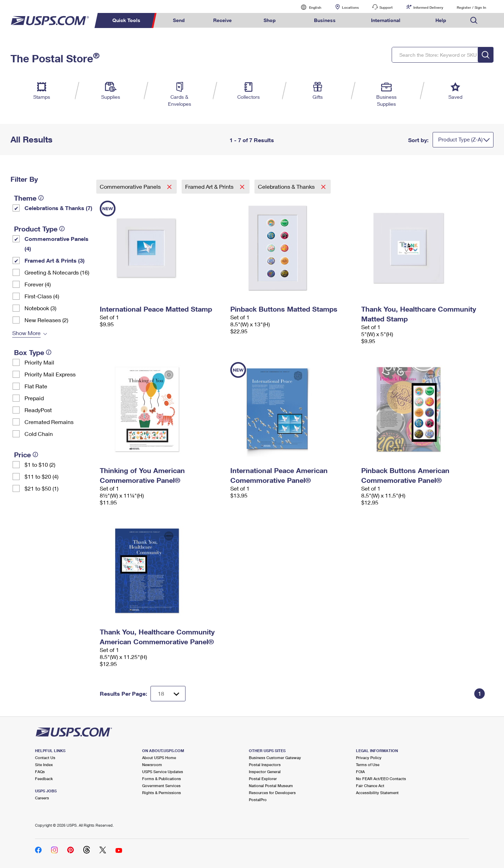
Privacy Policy (369, 758)
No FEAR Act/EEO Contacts (381, 779)
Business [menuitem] (325, 20)
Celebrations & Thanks (287, 186)
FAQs (40, 772)
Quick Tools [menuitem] (126, 20)
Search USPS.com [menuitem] (474, 20)
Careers (42, 798)
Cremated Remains (49, 422)
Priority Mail (39, 362)
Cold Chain (39, 434)
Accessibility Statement (377, 793)
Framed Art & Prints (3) (55, 260)
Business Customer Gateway (275, 758)
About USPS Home (159, 758)
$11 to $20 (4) (41, 476)
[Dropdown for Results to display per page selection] (168, 694)
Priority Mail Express (50, 374)
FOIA (360, 772)
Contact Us (45, 758)
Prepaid (34, 398)
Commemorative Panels (131, 186)
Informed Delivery (428, 7)
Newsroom (152, 765)
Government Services (161, 786)
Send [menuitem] (179, 20)
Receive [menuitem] (222, 20)
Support (386, 7)
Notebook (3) (40, 308)
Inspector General (265, 772)
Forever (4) (38, 284)
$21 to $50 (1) (41, 488)
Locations (350, 7)
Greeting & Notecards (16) (57, 272)
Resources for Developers (272, 793)
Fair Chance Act (370, 786)
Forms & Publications (162, 779)
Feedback (44, 779)
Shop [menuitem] (270, 20)
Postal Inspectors (265, 765)
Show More (26, 333)
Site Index (44, 765)
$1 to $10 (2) (40, 464)
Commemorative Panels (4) (57, 244)
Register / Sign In (471, 7)
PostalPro (258, 800)
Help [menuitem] (441, 20)
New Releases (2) (46, 320)
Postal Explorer (263, 779)
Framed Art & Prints (210, 186)
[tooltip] (41, 198)
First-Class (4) (42, 296)
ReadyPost (38, 410)
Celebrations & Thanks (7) (58, 208)
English (308, 7)
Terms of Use (368, 765)
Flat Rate (36, 386)
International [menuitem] (386, 20)
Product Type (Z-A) (460, 139)
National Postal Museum (271, 786)
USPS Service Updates (163, 772)
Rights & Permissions (162, 793)
